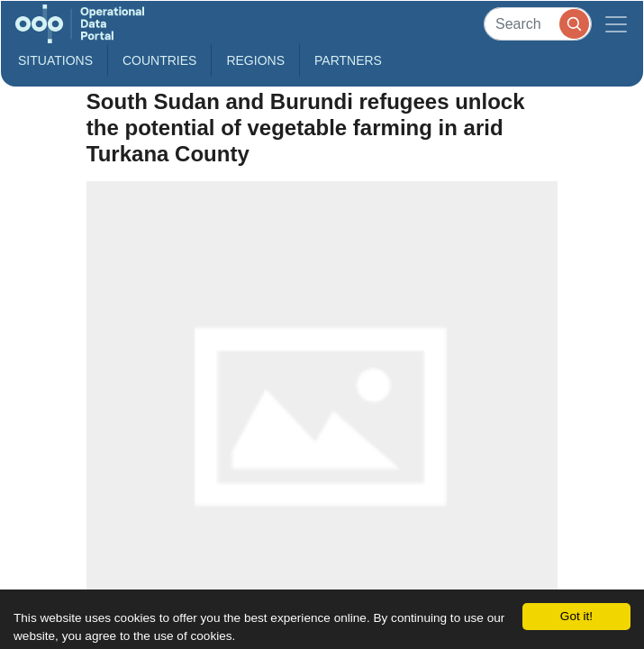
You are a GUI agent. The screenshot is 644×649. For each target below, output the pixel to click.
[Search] (538, 24)
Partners (348, 60)
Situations (55, 60)
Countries (159, 60)
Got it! (576, 616)
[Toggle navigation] (616, 24)
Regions (255, 60)
